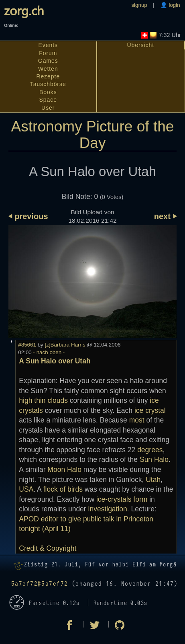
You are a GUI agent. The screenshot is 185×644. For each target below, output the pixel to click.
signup (139, 5)
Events (48, 45)
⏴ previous (28, 216)
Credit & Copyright (48, 548)
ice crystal (150, 410)
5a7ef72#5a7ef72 (40, 584)
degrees (150, 450)
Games (48, 61)
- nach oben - (48, 352)
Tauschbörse (48, 84)
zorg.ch (24, 10)
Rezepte (48, 76)
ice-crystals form (122, 499)
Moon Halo (64, 470)
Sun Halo (154, 459)
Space (48, 100)
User (48, 108)
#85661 (27, 345)
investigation (108, 509)
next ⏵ (166, 216)
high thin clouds (43, 400)
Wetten (48, 69)
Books (48, 92)
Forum (48, 53)
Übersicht (140, 45)
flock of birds (63, 489)
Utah (153, 480)
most (137, 420)
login (174, 5)
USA (26, 489)
